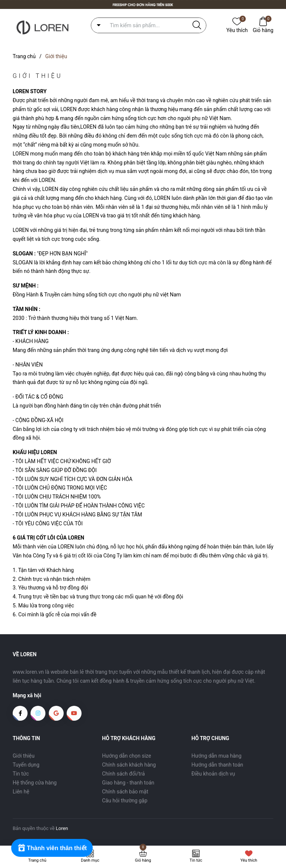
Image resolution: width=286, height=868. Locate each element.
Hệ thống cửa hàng (35, 783)
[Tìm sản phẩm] (149, 25)
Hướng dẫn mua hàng (216, 756)
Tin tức (21, 774)
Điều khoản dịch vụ (213, 774)
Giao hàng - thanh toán (128, 783)
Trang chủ (37, 860)
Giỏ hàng (263, 30)
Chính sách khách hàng (129, 765)
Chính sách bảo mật (125, 792)
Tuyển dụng (26, 765)
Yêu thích (237, 30)
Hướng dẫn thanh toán (217, 765)
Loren (62, 828)
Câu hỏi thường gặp (125, 801)
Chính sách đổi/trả (123, 774)
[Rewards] (52, 848)
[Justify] (197, 25)
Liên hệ (21, 792)
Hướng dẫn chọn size (127, 756)
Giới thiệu (24, 756)
